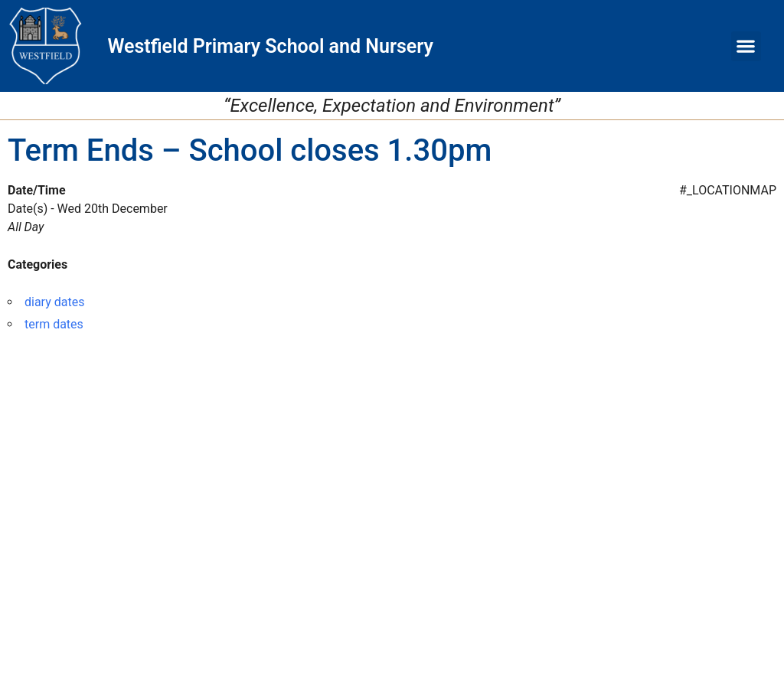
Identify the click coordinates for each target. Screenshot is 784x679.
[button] (746, 46)
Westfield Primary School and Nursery (270, 46)
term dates (54, 324)
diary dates (54, 302)
